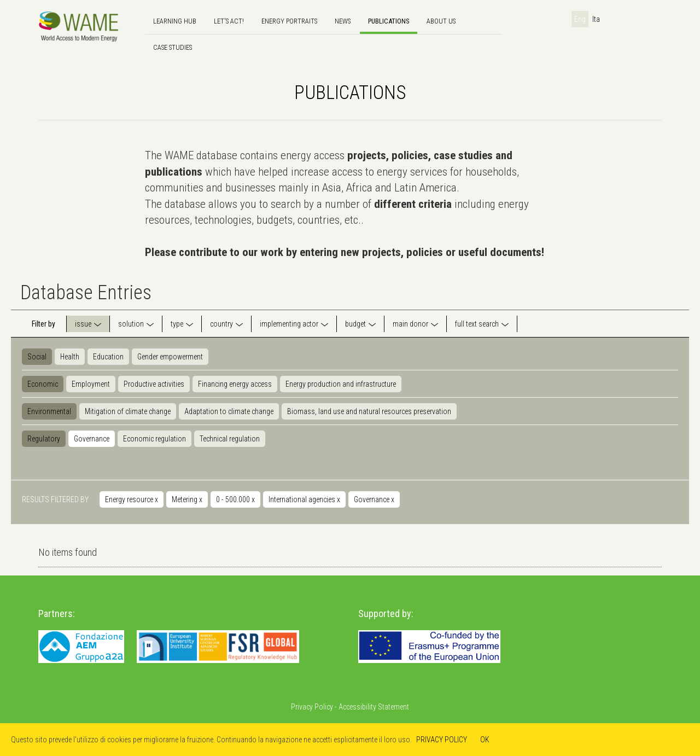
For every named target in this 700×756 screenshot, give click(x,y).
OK (485, 740)
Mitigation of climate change (128, 411)
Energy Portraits (289, 21)
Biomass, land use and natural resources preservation (369, 411)
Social (37, 357)
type (177, 324)
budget (355, 324)
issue (83, 324)
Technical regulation (230, 439)
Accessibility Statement (374, 707)
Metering (187, 499)
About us (441, 21)
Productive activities (154, 384)
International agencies (304, 499)
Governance (92, 439)
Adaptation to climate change (229, 411)
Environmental (49, 411)
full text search (477, 324)
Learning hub (175, 21)
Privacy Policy (312, 707)
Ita (596, 19)
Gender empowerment (170, 357)
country (221, 324)
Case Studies (173, 47)
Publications (389, 21)
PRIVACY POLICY (442, 740)
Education (108, 357)
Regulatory (44, 439)
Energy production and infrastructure (341, 384)
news (343, 21)
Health (70, 357)
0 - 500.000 (235, 499)
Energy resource (132, 499)
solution (131, 324)
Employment (91, 384)
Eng (580, 19)
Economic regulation (154, 439)
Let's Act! (229, 21)
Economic (43, 384)
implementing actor (289, 324)
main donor (410, 324)
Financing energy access (235, 384)
